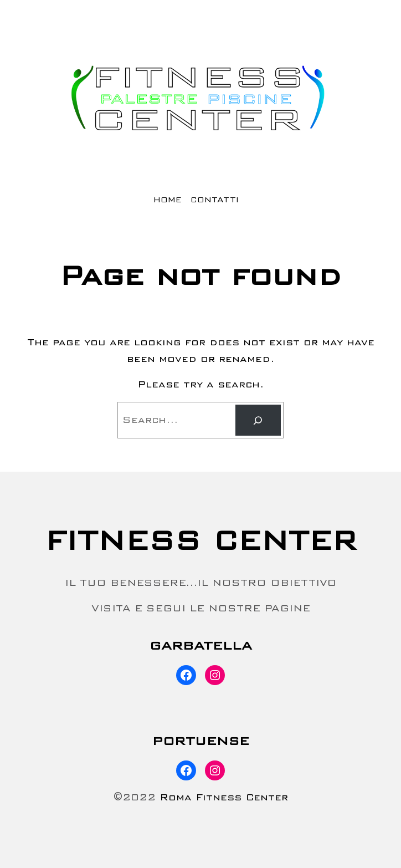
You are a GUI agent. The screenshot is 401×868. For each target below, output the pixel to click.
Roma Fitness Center (224, 797)
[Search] (258, 420)
